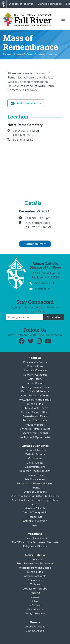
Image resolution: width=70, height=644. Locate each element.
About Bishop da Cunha (35, 396)
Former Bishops (35, 383)
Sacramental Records (35, 433)
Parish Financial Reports (35, 391)
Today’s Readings (35, 614)
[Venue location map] (56, 155)
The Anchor (35, 580)
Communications (35, 467)
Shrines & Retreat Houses (35, 429)
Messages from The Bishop (35, 400)
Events (19, 54)
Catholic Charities (35, 450)
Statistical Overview (35, 370)
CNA (35, 601)
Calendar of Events (35, 576)
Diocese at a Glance (35, 362)
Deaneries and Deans (35, 416)
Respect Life (35, 517)
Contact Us (43, 289)
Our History (35, 379)
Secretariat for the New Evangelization (35, 500)
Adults (35, 504)
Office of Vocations (35, 492)
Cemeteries (35, 458)
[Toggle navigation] (63, 19)
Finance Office (35, 475)
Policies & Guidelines (35, 420)
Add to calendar (27, 103)
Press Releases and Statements (35, 564)
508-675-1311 (45, 283)
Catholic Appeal (35, 631)
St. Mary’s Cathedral (35, 375)
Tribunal (35, 488)
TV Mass (35, 584)
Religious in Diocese (35, 546)
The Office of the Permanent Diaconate (35, 542)
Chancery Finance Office (35, 387)
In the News (35, 559)
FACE (35, 525)
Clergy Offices (35, 463)
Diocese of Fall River (21, 4)
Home (7, 54)
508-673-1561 (23, 140)
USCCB (35, 597)
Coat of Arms (35, 366)
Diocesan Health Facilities (35, 471)
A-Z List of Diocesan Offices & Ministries (35, 496)
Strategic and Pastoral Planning (35, 484)
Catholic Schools (35, 454)
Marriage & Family (35, 508)
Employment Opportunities (35, 437)
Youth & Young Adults (35, 513)
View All (35, 593)
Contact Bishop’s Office (35, 412)
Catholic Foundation (50, 4)
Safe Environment (35, 479)
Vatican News (35, 609)
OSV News (35, 605)
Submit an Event (35, 244)
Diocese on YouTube (35, 589)
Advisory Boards (35, 425)
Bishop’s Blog (35, 404)
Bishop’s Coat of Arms (35, 408)
